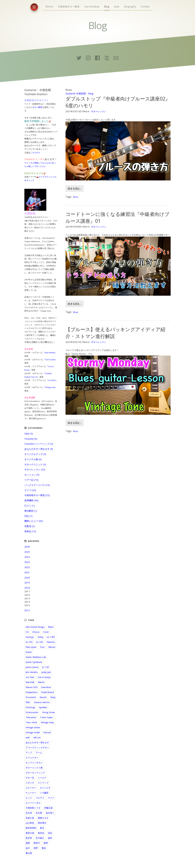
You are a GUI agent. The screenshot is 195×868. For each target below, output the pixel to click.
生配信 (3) (30, 526)
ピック (29, 798)
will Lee (37, 737)
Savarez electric (42, 702)
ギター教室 (37, 107)
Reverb (43, 697)
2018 (27, 588)
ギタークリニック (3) (35, 464)
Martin (41, 682)
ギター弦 (30, 778)
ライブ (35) (30, 490)
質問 (46, 843)
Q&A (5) (29, 433)
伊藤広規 (48, 808)
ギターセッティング (35, 773)
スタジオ (30, 783)
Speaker (43, 707)
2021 (27, 572)
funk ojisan (31, 647)
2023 (27, 562)
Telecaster (31, 717)
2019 (27, 583)
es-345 (40, 642)
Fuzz (42, 647)
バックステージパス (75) (37, 485)
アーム (39, 753)
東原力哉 (30, 833)
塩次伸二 (50, 813)
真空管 (29, 838)
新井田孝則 (31, 828)
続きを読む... (75, 188)
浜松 (50, 833)
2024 (27, 557)
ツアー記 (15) (31, 480)
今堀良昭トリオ (33, 808)
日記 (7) (28, 516)
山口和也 (30, 823)
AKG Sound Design (35, 627)
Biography (130, 7)
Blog (107, 7)
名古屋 (39, 813)
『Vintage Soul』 (50, 387)
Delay (40, 637)
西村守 (37, 843)
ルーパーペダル (33, 803)
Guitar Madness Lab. (36, 657)
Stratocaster (32, 712)
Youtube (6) (31, 439)
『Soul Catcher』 (50, 360)
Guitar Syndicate (34, 662)
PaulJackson (32, 692)
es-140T (51, 637)
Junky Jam (46, 672)
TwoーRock (31, 722)
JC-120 (45, 667)
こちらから (35, 152)
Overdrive (46, 687)
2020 (27, 577)
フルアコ (40, 798)
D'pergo (30, 637)
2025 (27, 552)
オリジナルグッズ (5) (35, 454)
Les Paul (30, 677)
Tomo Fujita (46, 717)
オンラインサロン (34, 763)
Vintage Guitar (33, 727)
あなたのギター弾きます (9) (39, 449)
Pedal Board (47, 692)
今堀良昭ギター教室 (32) (37, 495)
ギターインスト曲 (34, 768)
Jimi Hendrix (32, 672)
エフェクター (32, 758)
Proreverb (31, 697)
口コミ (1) (30, 505)
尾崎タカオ (43, 818)
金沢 (28, 848)
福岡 (28, 843)
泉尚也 (41, 833)
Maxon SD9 (31, 687)
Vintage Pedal (33, 732)
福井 (50, 838)
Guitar (29, 652)
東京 (42, 828)
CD (27, 632)
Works (49, 7)
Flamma (51, 642)
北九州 (29, 813)
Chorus (36, 632)
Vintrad (47, 732)
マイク (51, 798)
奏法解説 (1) (31, 511)
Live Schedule (92, 7)
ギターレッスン (99, 111)
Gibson (52, 647)
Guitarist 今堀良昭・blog (79, 93)
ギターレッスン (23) (35, 469)
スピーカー (31, 788)
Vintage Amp (47, 722)
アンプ (29, 753)
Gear (117, 7)
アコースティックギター (37, 747)
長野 (36, 848)
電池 (44, 848)
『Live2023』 (52, 380)
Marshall (30, 682)
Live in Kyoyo (44, 677)
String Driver (49, 712)
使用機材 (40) (31, 500)
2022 (27, 567)
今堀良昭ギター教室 (69, 7)
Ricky (53, 697)
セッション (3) (32, 475)
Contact (145, 7)
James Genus (32, 667)
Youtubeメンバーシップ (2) (39, 444)
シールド (42, 778)
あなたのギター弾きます (37, 742)
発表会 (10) (30, 531)
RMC (28, 702)
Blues (76, 197)
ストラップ (43, 783)
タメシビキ (45, 788)
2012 (27, 610)
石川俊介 (40, 838)
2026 (27, 547)
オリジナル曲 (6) (33, 459)
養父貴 (29, 853)
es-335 (29, 642)
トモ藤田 (44, 793)
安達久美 (30, 818)
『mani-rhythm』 (50, 353)
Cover (46, 632)
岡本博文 (42, 823)
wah (28, 737)
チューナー (31, 793)
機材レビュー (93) (34, 521)
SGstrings (30, 707)
